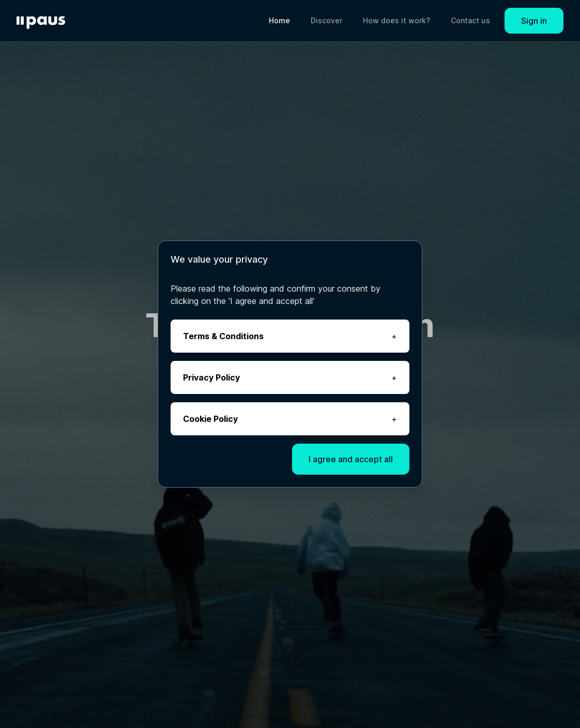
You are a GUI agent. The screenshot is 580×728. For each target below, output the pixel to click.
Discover (326, 20)
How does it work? (396, 20)
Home (279, 20)
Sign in (534, 21)
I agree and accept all (351, 459)
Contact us (470, 20)
